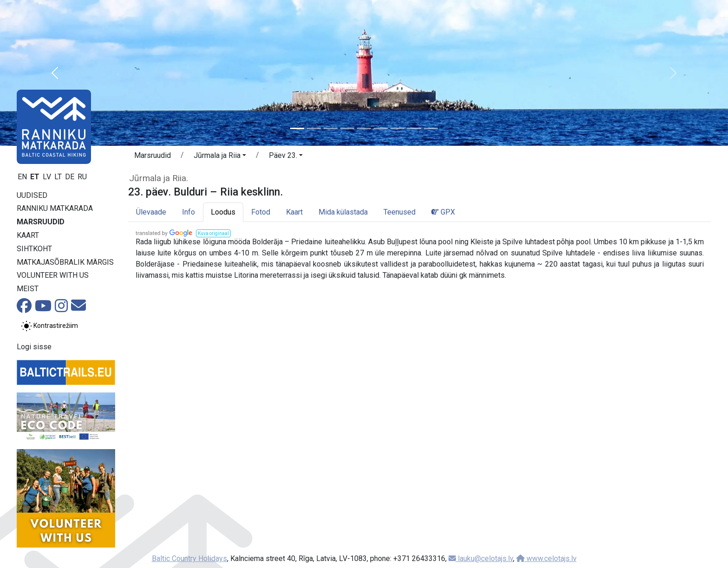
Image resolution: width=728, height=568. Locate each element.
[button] (55, 73)
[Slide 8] (414, 128)
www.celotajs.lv (546, 558)
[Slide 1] (297, 128)
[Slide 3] (331, 128)
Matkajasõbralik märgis (65, 262)
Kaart (28, 235)
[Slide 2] (314, 128)
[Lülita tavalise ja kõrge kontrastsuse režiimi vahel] (49, 326)
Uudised (32, 195)
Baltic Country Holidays (189, 558)
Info (188, 212)
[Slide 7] (397, 128)
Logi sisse (34, 347)
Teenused (400, 212)
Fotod (261, 212)
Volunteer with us (53, 275)
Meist (28, 289)
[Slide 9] (431, 128)
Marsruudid (41, 222)
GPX (443, 212)
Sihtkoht (34, 249)
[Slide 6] (381, 128)
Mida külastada (343, 212)
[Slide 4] (347, 128)
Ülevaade (151, 212)
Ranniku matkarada (55, 208)
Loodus (223, 212)
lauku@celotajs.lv (481, 558)
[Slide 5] (364, 128)
